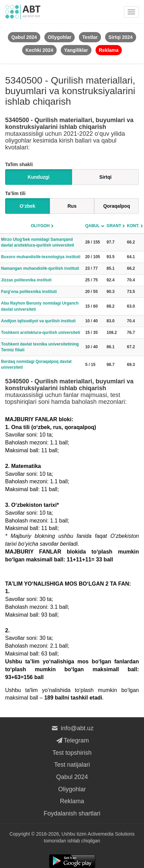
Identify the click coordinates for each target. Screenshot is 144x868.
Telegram (72, 740)
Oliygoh (40, 226)
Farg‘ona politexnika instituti (29, 292)
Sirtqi (105, 177)
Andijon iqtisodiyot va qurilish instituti (38, 321)
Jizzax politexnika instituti (26, 280)
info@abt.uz (72, 728)
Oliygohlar (72, 789)
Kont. (133, 226)
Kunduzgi (39, 177)
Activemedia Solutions (111, 834)
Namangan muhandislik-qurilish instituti (40, 268)
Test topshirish (72, 753)
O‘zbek (27, 206)
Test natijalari (72, 765)
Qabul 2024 (72, 777)
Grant (114, 226)
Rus (72, 206)
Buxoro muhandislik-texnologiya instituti (41, 257)
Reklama (72, 801)
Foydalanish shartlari (72, 813)
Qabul (93, 226)
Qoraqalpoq (117, 206)
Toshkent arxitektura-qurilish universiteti (41, 333)
